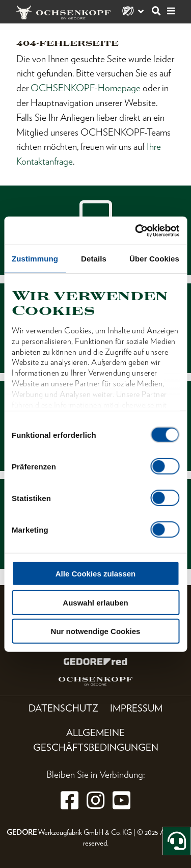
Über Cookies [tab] (154, 259)
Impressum (136, 708)
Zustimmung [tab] (35, 259)
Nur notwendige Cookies (96, 631)
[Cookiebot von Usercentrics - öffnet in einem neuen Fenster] (136, 230)
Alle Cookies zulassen (96, 574)
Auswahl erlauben (95, 602)
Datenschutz (63, 708)
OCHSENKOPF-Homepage (86, 88)
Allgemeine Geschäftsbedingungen (96, 740)
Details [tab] (94, 259)
